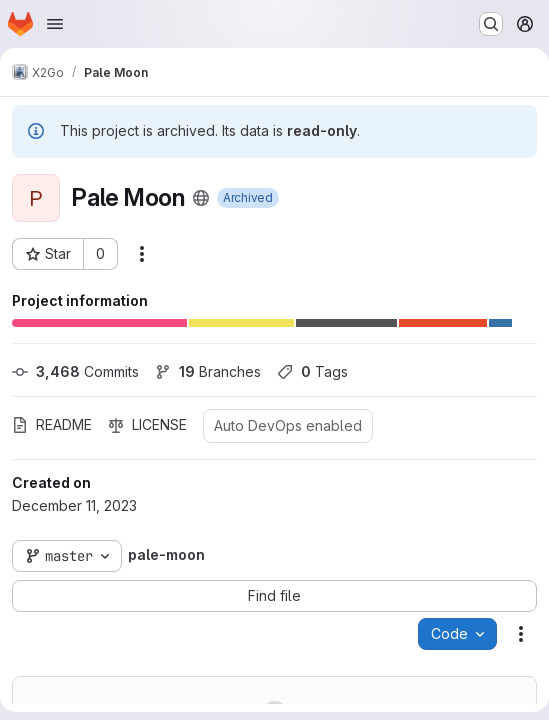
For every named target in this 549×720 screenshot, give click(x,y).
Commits (75, 371)
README (52, 424)
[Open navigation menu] (55, 24)
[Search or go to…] (491, 24)
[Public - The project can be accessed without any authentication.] (201, 198)
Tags (312, 371)
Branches (208, 371)
